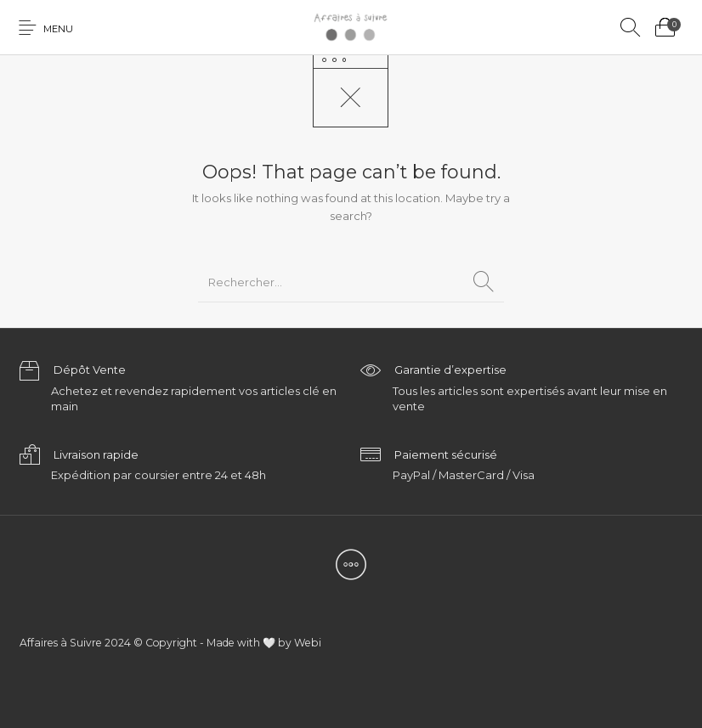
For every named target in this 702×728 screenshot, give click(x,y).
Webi (308, 643)
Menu (58, 29)
